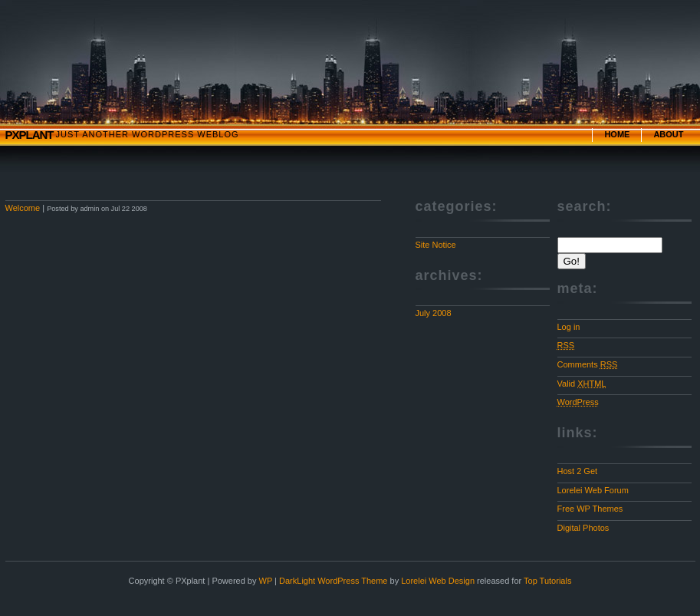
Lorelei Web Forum (593, 490)
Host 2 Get (578, 471)
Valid (582, 384)
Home (617, 134)
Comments (588, 364)
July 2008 (434, 313)
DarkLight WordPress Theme (333, 581)
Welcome (23, 208)
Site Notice (436, 245)
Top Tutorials (547, 581)
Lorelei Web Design (438, 581)
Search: (585, 206)
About (668, 134)
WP (266, 581)
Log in (569, 327)
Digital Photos (583, 528)
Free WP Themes (590, 509)
